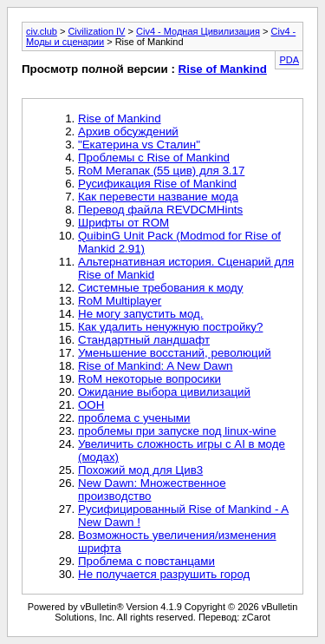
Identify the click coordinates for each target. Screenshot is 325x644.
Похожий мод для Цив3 (140, 470)
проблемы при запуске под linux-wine (177, 431)
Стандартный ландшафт (144, 340)
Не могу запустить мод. (141, 314)
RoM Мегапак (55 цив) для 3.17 (161, 171)
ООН (91, 405)
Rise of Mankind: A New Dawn (156, 366)
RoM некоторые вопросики (149, 379)
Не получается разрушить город (164, 574)
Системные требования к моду (160, 288)
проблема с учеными (134, 418)
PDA (289, 60)
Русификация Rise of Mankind (157, 184)
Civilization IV (96, 31)
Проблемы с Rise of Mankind (154, 158)
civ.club (42, 31)
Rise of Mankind (223, 69)
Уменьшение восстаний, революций (175, 353)
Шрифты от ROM (123, 223)
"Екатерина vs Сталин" (139, 145)
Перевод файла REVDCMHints (160, 210)
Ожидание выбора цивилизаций (164, 392)
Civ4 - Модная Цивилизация (198, 31)
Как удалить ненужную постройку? (170, 327)
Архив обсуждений (128, 131)
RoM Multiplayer (120, 301)
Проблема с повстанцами (146, 561)
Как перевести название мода (158, 197)
